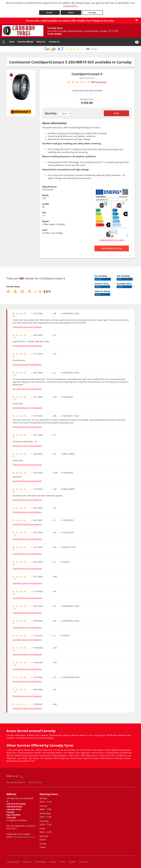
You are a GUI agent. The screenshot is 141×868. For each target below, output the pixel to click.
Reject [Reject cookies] (71, 11)
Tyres (11, 40)
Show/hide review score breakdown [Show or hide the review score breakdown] (27, 326)
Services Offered (25, 40)
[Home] (3, 41)
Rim (44, 211)
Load (45, 229)
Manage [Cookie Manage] (92, 11)
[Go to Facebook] (22, 775)
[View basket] (137, 41)
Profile (46, 203)
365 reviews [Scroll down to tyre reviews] (101, 81)
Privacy (53, 860)
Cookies (72, 860)
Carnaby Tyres (13, 860)
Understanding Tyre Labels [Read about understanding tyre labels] (112, 239)
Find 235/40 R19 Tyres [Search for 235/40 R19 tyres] (112, 247)
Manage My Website (16, 781)
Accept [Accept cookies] (49, 11)
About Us (41, 40)
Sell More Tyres (36, 781)
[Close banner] (138, 19)
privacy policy (70, 6)
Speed (45, 220)
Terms (62, 860)
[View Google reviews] (70, 48)
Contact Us (54, 40)
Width (46, 194)
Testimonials (41, 860)
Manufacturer (50, 185)
